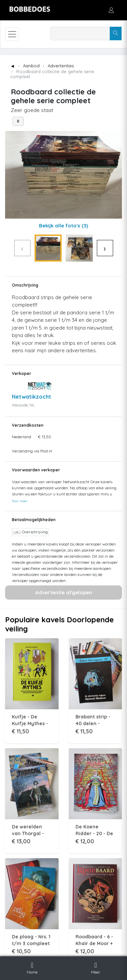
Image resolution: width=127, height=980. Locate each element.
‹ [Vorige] (22, 248)
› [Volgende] (105, 248)
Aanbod (31, 66)
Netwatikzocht (31, 397)
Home (32, 967)
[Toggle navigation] (12, 34)
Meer (96, 967)
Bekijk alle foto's (63, 226)
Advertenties (61, 66)
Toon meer (20, 501)
